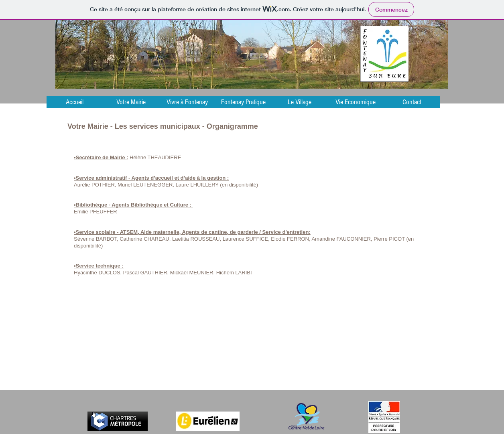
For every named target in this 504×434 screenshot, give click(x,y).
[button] (131, 105)
